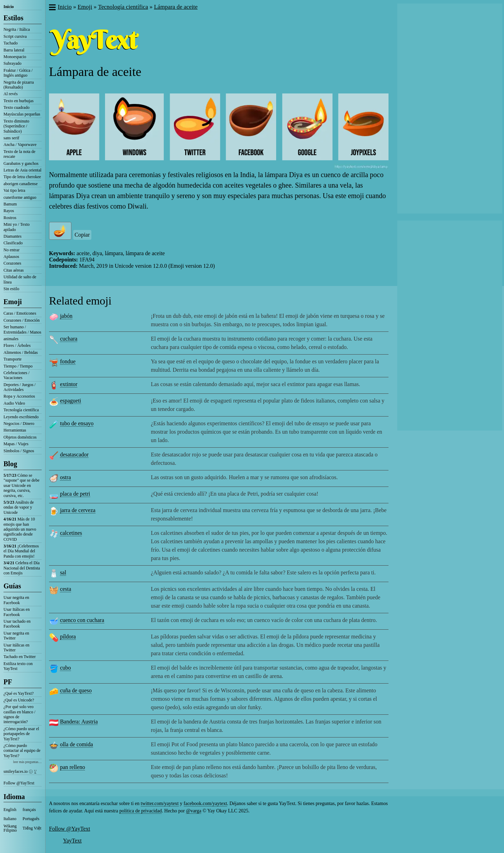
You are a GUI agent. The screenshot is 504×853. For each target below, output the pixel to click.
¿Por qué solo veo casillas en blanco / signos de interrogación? (19, 714)
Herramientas (15, 430)
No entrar (12, 250)
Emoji (13, 302)
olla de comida (76, 744)
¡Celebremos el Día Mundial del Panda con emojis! (21, 551)
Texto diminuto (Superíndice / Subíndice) (16, 126)
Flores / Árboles (17, 345)
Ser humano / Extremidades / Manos (22, 329)
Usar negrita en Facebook (16, 600)
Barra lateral (14, 50)
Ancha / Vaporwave (20, 145)
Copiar (82, 235)
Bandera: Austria (79, 722)
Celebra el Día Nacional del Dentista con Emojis (22, 568)
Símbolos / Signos (19, 451)
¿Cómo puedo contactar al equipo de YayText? (22, 751)
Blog (10, 464)
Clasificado (13, 243)
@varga (194, 811)
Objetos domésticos (20, 437)
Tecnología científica (21, 410)
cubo (65, 668)
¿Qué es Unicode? (19, 700)
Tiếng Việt (32, 828)
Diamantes (12, 236)
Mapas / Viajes (16, 444)
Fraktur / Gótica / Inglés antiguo (18, 73)
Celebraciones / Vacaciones (16, 375)
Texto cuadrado (16, 107)
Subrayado (12, 63)
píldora (68, 637)
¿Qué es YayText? (19, 693)
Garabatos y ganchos (21, 163)
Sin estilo (11, 289)
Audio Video (14, 403)
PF (8, 682)
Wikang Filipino (10, 828)
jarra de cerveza (78, 510)
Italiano (10, 819)
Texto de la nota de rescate (19, 154)
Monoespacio (15, 57)
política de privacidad (141, 811)
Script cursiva (15, 36)
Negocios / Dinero (19, 424)
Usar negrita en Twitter (16, 636)
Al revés (10, 94)
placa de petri (75, 494)
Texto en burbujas (19, 101)
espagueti (70, 401)
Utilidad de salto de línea (20, 279)
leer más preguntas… (27, 762)
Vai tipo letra (14, 190)
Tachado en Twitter (20, 657)
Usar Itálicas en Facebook (17, 612)
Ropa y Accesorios (19, 396)
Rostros (10, 218)
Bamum (10, 204)
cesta (65, 589)
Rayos (9, 211)
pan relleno (72, 767)
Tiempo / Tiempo (18, 366)
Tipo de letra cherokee (22, 177)
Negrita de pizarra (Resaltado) (19, 85)
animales (11, 339)
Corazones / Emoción (22, 320)
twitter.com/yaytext (160, 803)
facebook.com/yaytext (205, 803)
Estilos (13, 18)
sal (63, 572)
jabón (66, 316)
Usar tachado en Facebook (17, 624)
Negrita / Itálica (17, 29)
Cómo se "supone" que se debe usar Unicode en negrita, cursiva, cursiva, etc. (22, 485)
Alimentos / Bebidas (21, 352)
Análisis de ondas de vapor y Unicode (19, 507)
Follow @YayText (19, 783)
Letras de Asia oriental (22, 170)
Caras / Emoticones (20, 313)
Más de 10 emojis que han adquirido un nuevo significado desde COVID (20, 529)
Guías (12, 586)
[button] (52, 8)
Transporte (13, 359)
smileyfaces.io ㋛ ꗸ (20, 771)
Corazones (12, 263)
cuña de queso (76, 690)
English (10, 810)
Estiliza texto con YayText (18, 666)
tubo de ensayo (77, 423)
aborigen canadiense (21, 184)
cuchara (69, 339)
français (29, 810)
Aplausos (11, 257)
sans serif (11, 138)
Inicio (9, 7)
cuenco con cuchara (82, 620)
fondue (68, 361)
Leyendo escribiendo (21, 417)
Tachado (10, 43)
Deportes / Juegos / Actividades (20, 387)
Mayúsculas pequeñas (22, 114)
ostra (65, 477)
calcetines (71, 533)
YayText (72, 841)
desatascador (74, 455)
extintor (69, 384)
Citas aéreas (14, 270)
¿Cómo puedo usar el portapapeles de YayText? (21, 734)
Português (31, 819)
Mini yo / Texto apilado (17, 227)
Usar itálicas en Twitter (16, 648)
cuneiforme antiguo (20, 197)
